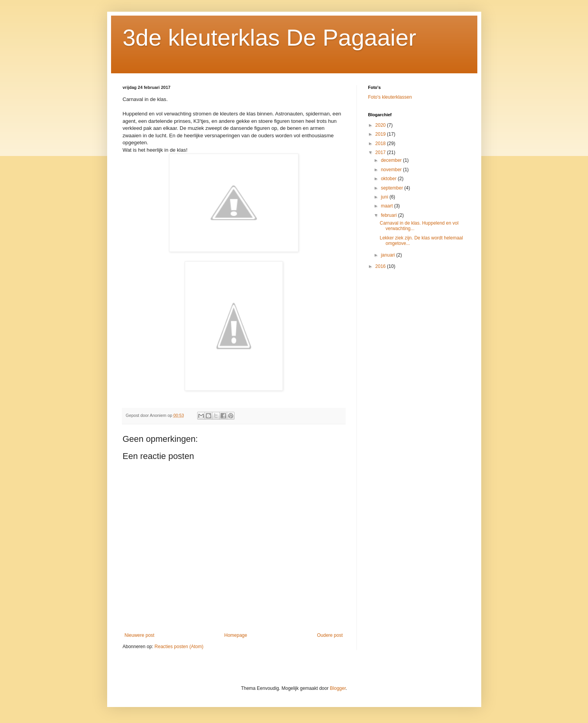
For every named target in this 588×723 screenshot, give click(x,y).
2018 (381, 144)
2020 (381, 125)
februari (389, 215)
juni (385, 197)
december (392, 160)
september (392, 188)
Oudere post (330, 635)
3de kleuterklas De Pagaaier (270, 38)
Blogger (338, 688)
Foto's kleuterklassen (390, 97)
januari (388, 255)
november (392, 170)
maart (387, 206)
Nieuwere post (140, 635)
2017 (381, 152)
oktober (389, 179)
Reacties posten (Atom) (179, 647)
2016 (381, 266)
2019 (381, 134)
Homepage (236, 635)
